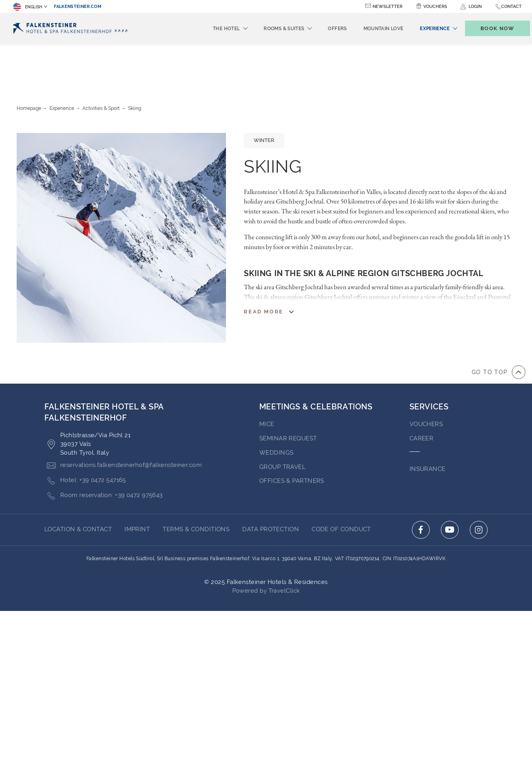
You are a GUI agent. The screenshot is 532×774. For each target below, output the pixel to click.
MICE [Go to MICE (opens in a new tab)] (267, 380)
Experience (62, 65)
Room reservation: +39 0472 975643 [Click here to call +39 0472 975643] (104, 452)
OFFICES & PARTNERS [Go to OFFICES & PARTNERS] (292, 437)
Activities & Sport (101, 65)
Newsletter (388, 7)
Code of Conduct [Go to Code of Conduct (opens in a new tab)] (341, 486)
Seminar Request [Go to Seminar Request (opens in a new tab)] (288, 395)
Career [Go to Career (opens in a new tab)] (422, 395)
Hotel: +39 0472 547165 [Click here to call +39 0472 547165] (85, 437)
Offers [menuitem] (324, 29)
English (28, 7)
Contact (511, 7)
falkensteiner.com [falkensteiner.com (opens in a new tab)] (78, 7)
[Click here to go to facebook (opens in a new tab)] (421, 486)
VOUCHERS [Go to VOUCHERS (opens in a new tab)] (426, 380)
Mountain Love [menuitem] (370, 29)
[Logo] (73, 28)
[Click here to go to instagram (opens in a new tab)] (479, 486)
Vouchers (435, 7)
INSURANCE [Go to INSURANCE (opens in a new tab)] (428, 425)
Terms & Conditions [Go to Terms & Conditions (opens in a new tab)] (196, 486)
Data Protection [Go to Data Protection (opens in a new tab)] (271, 486)
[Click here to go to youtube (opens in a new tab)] (450, 486)
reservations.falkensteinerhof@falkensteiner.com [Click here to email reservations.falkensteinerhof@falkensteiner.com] (123, 422)
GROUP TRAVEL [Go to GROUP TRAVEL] (282, 423)
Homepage (29, 65)
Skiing (135, 65)
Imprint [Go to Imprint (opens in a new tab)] (137, 486)
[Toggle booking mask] (489, 28)
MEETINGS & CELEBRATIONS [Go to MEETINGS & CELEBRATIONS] (316, 363)
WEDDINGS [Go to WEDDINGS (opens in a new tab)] (277, 409)
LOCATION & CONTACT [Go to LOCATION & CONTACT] (78, 486)
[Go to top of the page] (499, 328)
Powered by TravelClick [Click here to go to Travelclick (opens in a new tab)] (266, 547)
